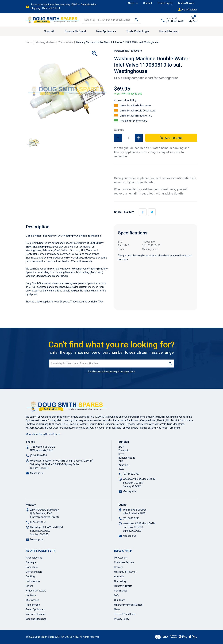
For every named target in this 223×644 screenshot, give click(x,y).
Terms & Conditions (125, 614)
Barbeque (31, 562)
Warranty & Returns (125, 572)
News (117, 609)
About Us (133, 3)
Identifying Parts (123, 586)
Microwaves (32, 600)
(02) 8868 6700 (175, 21)
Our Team (120, 600)
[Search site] (137, 20)
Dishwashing (33, 581)
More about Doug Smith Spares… (44, 434)
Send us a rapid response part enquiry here (111, 372)
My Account (121, 558)
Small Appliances (35, 609)
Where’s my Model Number (129, 605)
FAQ (116, 595)
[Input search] (107, 20)
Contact (148, 3)
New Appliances (106, 31)
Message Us (37, 473)
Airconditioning (34, 558)
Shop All (49, 31)
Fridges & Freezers (36, 591)
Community (121, 591)
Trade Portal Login (138, 31)
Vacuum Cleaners (36, 614)
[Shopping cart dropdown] (193, 20)
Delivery (118, 567)
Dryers (29, 586)
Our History (120, 581)
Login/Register (188, 10)
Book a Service (186, 3)
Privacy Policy (122, 619)
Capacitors (32, 567)
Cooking (30, 576)
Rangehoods (33, 605)
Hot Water (31, 595)
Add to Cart (171, 138)
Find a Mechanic (169, 31)
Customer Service (124, 562)
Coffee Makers (34, 572)
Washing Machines (36, 619)
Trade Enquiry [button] (165, 3)
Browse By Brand (75, 31)
